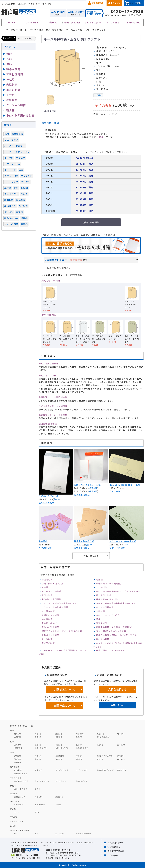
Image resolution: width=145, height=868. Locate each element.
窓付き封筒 (47, 595)
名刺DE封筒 (40, 804)
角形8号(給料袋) (104, 737)
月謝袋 (99, 579)
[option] (66, 68)
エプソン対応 (82, 770)
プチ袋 (58, 804)
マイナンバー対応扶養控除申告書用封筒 (116, 603)
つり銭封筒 (102, 587)
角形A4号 (101, 734)
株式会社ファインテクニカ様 (53, 415)
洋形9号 (100, 759)
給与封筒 (9, 200)
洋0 (16, 833)
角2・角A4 (60, 833)
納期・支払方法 (73, 22)
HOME (12, 22)
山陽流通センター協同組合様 (53, 397)
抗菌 (7, 134)
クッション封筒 (16, 105)
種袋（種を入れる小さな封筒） (112, 650)
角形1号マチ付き (51, 281)
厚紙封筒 (12, 100)
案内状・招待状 (49, 623)
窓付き (24, 194)
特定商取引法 (114, 847)
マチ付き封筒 (49, 315)
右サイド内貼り (82, 495)
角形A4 (89, 545)
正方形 (11, 95)
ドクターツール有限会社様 (123, 541)
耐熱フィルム (11, 218)
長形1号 (18, 745)
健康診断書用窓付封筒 (107, 599)
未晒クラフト (11, 194)
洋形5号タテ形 (82, 748)
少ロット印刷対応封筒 (20, 830)
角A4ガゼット (82, 781)
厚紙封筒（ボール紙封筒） (109, 583)
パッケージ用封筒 (105, 607)
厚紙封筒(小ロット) (84, 833)
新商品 (24, 224)
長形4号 (79, 745)
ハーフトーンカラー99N (17, 152)
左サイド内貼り (46, 503)
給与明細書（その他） (106, 770)
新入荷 (11, 110)
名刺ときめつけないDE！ (109, 615)
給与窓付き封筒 (104, 595)
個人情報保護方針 (116, 851)
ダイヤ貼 (9, 158)
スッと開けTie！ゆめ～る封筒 (111, 631)
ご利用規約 (113, 855)
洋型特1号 (60, 756)
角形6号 (59, 737)
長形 (9, 59)
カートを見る (135, 3)
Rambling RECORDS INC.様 (125, 485)
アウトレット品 (12, 164)
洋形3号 (120, 756)
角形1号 (38, 734)
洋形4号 (18, 759)
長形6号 (100, 745)
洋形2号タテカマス (105, 756)
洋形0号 (18, 756)
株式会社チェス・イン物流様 (53, 406)
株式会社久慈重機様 (49, 363)
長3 (36, 833)
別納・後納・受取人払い (54, 583)
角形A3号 (39, 797)
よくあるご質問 (93, 22)
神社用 (11, 79)
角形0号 (18, 734)
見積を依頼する (117, 689)
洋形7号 (79, 759)
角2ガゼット (61, 781)
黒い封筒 (21, 200)
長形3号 (93, 491)
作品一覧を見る (91, 556)
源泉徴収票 (122, 770)
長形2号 (38, 745)
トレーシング (11, 182)
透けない (9, 212)
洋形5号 (38, 759)
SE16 (37, 812)
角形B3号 (59, 797)
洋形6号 (59, 759)
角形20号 (80, 734)
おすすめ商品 (11, 224)
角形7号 (79, 737)
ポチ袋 (45, 587)
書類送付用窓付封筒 (51, 599)
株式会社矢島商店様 (84, 541)
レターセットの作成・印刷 (55, 607)
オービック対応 (62, 770)
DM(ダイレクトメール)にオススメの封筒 (62, 631)
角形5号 (38, 737)
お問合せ (101, 137)
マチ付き (98, 95)
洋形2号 (79, 756)
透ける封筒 (47, 639)
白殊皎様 (43, 541)
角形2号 (93, 488)
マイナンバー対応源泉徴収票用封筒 (59, 603)
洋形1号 (38, 756)
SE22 (17, 812)
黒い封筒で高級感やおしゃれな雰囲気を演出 (118, 591)
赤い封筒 (23, 206)
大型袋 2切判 (20, 797)
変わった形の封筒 (50, 627)
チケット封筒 (11, 176)
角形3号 (120, 734)
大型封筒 (101, 611)
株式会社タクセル (116, 842)
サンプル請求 (113, 22)
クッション (10, 170)
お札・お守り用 (21, 789)
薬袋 (98, 619)
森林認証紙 (17, 134)
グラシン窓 (26, 176)
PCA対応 (18, 770)
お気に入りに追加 (91, 222)
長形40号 (18, 748)
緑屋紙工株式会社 (62, 858)
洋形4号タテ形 (62, 748)
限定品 (24, 218)
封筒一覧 (52, 22)
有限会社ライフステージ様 (87, 485)
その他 (38, 789)
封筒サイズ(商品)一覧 (22, 726)
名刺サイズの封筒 (50, 615)
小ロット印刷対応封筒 (20, 115)
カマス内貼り (116, 491)
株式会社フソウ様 (47, 375)
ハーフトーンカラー (15, 146)
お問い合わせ (133, 22)
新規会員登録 (97, 3)
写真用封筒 (102, 623)
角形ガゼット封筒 (50, 635)
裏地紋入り (10, 206)
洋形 (9, 64)
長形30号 (121, 745)
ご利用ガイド (32, 22)
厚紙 (21, 170)
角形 (9, 54)
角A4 (56, 499)
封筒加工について (65, 689)
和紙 (16, 188)
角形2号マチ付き (42, 781)
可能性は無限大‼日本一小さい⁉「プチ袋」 (117, 635)
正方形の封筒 (48, 643)
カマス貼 (21, 158)
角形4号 (18, 737)
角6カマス (121, 759)
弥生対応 (39, 770)
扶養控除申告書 (21, 773)
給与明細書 (13, 69)
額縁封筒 (18, 762)
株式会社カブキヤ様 (49, 496)
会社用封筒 (47, 579)
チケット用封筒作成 (51, 591)
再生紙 (8, 188)
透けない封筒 (103, 639)
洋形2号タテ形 (41, 748)
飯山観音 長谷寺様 (48, 424)
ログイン (116, 3)
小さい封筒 (13, 90)
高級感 (20, 212)
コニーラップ (11, 140)
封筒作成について (65, 706)
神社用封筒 (47, 619)
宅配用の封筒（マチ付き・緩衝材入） (115, 627)
